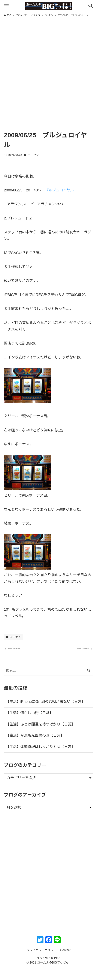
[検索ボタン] (91, 6)
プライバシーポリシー (42, 961)
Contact (65, 961)
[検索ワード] (48, 682)
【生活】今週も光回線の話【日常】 (35, 747)
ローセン (33, 155)
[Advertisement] (48, 78)
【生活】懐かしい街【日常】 (29, 724)
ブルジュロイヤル (59, 190)
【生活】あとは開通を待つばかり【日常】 (40, 736)
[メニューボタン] (6, 6)
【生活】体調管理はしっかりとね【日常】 (40, 758)
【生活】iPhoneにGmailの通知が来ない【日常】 (46, 713)
